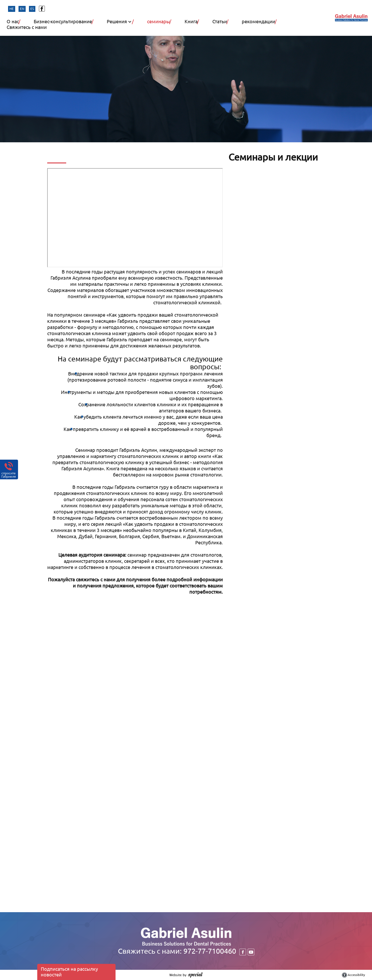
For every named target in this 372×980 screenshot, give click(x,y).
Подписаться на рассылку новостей (69, 972)
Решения (117, 22)
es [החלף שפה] (32, 9)
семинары (159, 22)
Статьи (220, 22)
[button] (170, 26)
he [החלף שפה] (12, 9)
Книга (192, 22)
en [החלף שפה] (22, 9)
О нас (13, 22)
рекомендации (259, 22)
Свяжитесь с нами (27, 27)
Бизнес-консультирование (63, 22)
